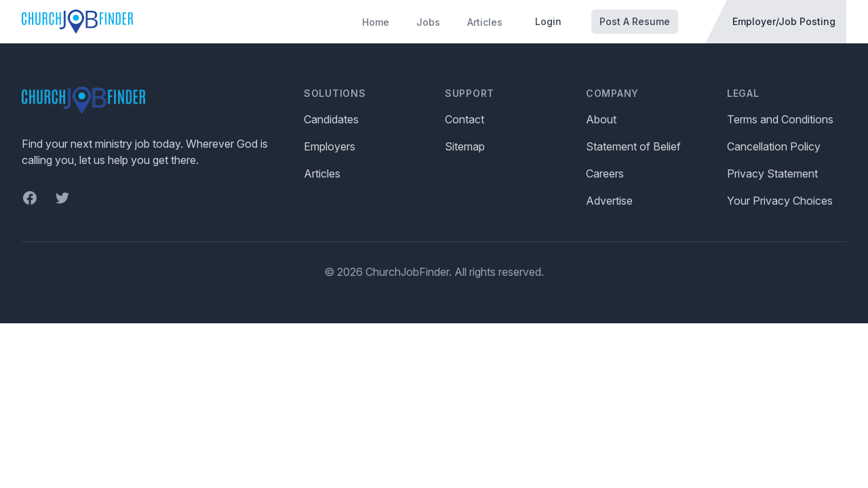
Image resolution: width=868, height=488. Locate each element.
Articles (485, 22)
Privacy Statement (772, 174)
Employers (330, 146)
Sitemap (465, 146)
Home (376, 22)
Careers (605, 174)
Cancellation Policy (774, 146)
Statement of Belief (633, 146)
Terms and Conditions (780, 119)
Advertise (609, 201)
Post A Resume (635, 21)
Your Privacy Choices (780, 201)
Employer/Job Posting (784, 21)
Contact (465, 119)
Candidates (331, 119)
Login (548, 21)
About (601, 119)
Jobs (428, 22)
